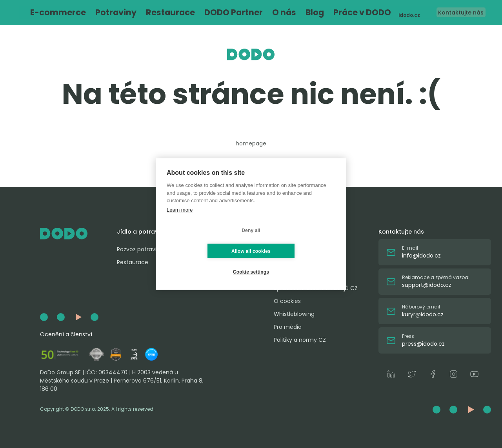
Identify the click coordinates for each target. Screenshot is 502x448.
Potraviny (118, 13)
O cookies (287, 301)
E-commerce (82, 13)
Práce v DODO (280, 13)
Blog (248, 13)
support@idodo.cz (427, 285)
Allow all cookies (297, 241)
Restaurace (153, 13)
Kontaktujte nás (452, 13)
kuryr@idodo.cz (423, 314)
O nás (227, 13)
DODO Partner (193, 13)
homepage (251, 143)
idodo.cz (395, 13)
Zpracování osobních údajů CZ (316, 288)
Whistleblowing (294, 314)
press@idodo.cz (423, 344)
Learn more (180, 220)
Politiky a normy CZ (300, 340)
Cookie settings (251, 261)
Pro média (288, 327)
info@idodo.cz (421, 256)
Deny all (204, 241)
